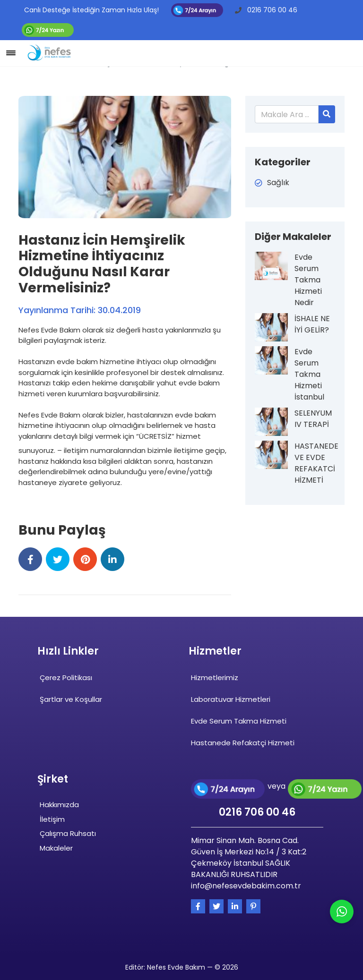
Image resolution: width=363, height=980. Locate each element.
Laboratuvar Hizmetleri (231, 699)
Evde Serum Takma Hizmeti (239, 721)
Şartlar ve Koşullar (71, 699)
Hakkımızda (59, 805)
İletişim (52, 819)
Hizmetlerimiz (215, 677)
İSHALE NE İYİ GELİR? (312, 324)
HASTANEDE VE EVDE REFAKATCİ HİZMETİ (315, 463)
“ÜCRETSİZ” (155, 436)
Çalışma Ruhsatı (68, 833)
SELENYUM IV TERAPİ (313, 419)
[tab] (125, 501)
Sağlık (278, 183)
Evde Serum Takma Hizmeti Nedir (308, 280)
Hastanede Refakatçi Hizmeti (243, 743)
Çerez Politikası (66, 677)
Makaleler (56, 848)
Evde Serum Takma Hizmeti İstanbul (309, 374)
